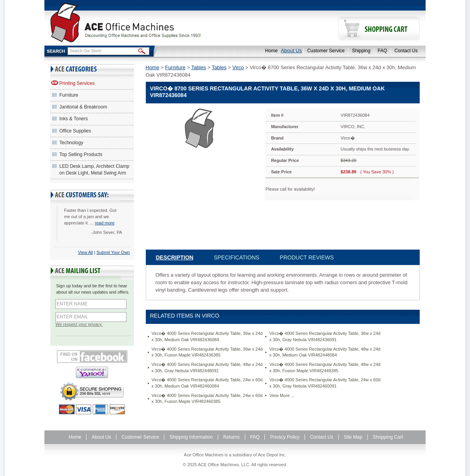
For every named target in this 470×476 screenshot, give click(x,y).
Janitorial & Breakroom (83, 107)
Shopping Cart (388, 437)
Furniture (69, 95)
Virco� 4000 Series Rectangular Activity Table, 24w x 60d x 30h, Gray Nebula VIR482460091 (325, 383)
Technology (71, 143)
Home (272, 51)
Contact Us (406, 51)
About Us (291, 51)
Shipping (361, 51)
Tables (199, 67)
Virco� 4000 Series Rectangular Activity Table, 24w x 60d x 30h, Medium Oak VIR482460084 (207, 383)
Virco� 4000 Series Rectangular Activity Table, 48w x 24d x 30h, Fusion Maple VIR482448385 (325, 368)
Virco (238, 67)
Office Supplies (75, 131)
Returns (231, 437)
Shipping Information (191, 437)
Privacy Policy (285, 437)
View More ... (282, 395)
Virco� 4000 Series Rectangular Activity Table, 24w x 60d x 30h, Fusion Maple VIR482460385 (207, 399)
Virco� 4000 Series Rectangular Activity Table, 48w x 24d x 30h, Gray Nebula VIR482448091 (207, 368)
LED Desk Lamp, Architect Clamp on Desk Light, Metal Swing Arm (94, 170)
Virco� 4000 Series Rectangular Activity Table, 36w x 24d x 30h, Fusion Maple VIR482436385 (207, 352)
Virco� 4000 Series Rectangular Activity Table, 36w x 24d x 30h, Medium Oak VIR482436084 (207, 336)
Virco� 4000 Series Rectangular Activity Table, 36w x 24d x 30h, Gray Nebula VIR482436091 (325, 336)
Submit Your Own (113, 252)
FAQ (382, 51)
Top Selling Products (81, 154)
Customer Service (326, 51)
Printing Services (77, 83)
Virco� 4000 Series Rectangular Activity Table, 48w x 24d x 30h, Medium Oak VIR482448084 (325, 352)
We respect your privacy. (79, 324)
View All (85, 252)
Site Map (353, 437)
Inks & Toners (73, 119)
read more (105, 223)
